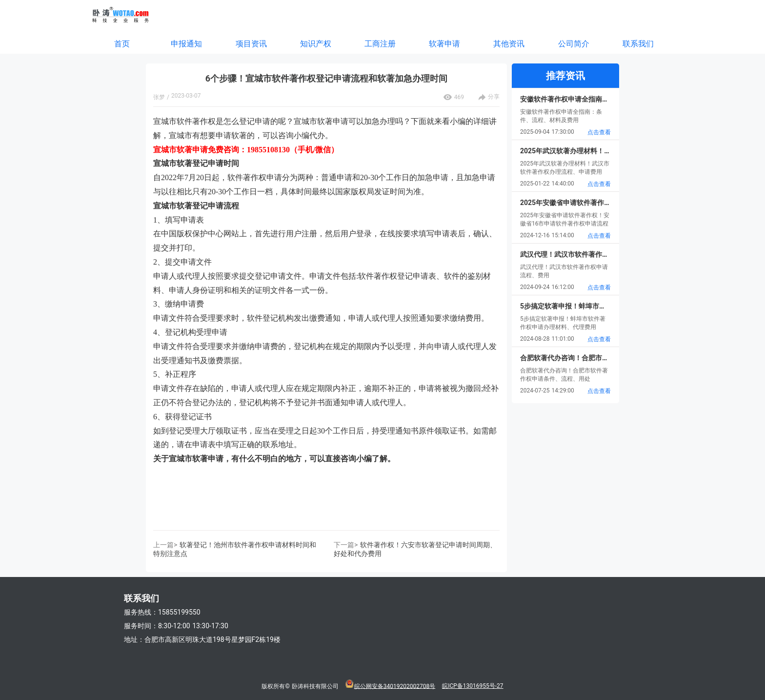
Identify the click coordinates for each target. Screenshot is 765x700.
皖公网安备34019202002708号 (395, 686)
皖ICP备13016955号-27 (473, 686)
